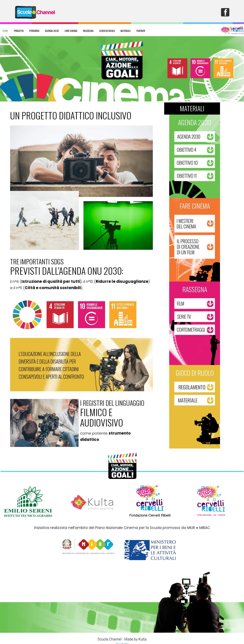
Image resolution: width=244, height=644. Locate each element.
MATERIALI (126, 31)
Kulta (142, 639)
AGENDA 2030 (52, 31)
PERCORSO (34, 31)
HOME (5, 31)
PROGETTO (19, 31)
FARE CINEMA (71, 31)
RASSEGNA (88, 31)
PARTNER (141, 31)
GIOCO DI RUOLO (107, 31)
